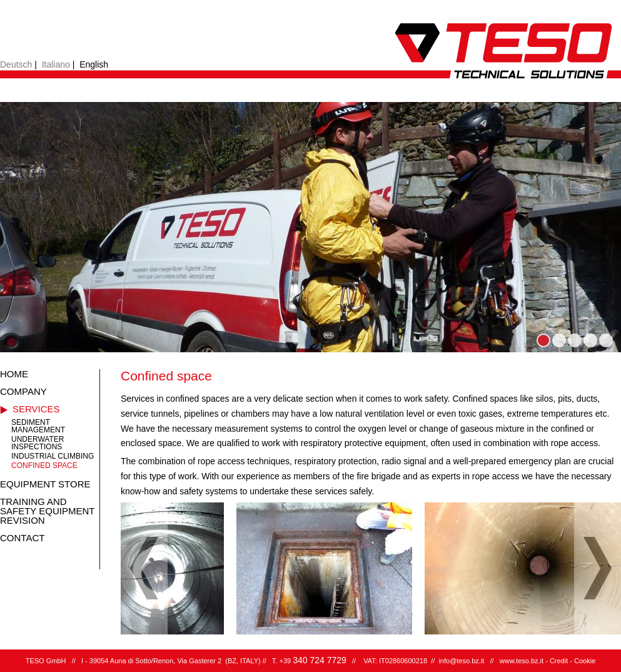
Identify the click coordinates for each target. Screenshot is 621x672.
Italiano (56, 64)
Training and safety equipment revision (47, 511)
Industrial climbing (53, 456)
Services (36, 409)
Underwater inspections (38, 443)
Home (14, 374)
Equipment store (45, 484)
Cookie (585, 661)
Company (23, 391)
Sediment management (38, 426)
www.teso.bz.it (522, 661)
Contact (22, 538)
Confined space (44, 466)
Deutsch (16, 64)
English (94, 64)
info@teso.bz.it (461, 661)
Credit (559, 661)
